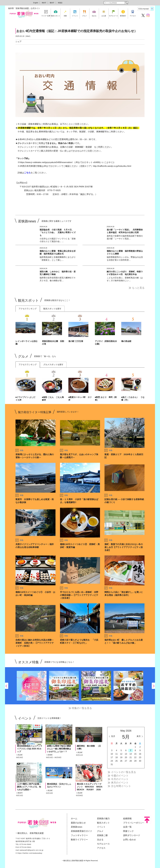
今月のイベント (120, 779)
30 (140, 761)
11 (116, 754)
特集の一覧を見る (82, 708)
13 (126, 754)
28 (131, 761)
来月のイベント (120, 783)
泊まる (94, 16)
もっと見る (138, 288)
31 (112, 764)
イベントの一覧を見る (123, 772)
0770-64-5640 (25, 844)
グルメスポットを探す (53, 365)
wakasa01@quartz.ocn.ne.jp (31, 850)
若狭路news (77, 827)
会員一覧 (127, 827)
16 (140, 754)
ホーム (74, 819)
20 (126, 757)
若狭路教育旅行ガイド (81, 831)
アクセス (133, 16)
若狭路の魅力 (103, 819)
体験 (65, 16)
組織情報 (127, 819)
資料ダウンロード (132, 835)
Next (153, 686)
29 (135, 761)
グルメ (84, 16)
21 (131, 757)
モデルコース (113, 16)
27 (126, 761)
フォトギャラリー (79, 835)
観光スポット (56, 16)
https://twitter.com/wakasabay (30, 853)
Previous (7, 686)
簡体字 (44, 3)
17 (112, 757)
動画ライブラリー (79, 840)
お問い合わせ (129, 840)
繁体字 (52, 3)
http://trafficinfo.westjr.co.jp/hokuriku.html (112, 166)
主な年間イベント (121, 786)
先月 (113, 736)
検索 (126, 3)
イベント (75, 16)
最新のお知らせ (78, 823)
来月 (139, 736)
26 (121, 761)
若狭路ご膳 (102, 835)
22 (135, 757)
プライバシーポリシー (134, 823)
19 (121, 757)
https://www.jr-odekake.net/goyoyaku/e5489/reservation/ (46, 162)
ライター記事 (46, 16)
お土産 (104, 16)
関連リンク (128, 831)
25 (116, 761)
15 (135, 754)
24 (112, 761)
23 (140, 757)
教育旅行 (123, 16)
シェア (18, 41)
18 (116, 757)
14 (131, 754)
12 (121, 754)
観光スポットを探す (52, 309)
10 (112, 754)
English (36, 3)
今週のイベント (120, 776)
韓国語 (60, 3)
